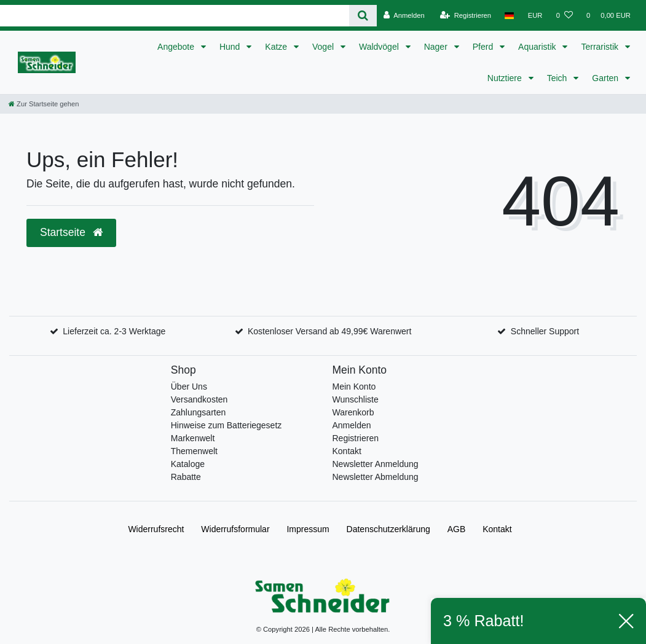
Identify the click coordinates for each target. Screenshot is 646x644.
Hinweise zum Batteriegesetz (226, 425)
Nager (437, 47)
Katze (277, 47)
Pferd (484, 47)
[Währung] (535, 15)
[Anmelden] (404, 15)
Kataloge (188, 464)
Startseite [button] (71, 232)
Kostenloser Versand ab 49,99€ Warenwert (329, 331)
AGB (457, 529)
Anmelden (352, 425)
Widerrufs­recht (156, 529)
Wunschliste (356, 399)
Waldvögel (380, 47)
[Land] (509, 15)
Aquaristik (538, 47)
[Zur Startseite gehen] (44, 104)
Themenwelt (194, 451)
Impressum (308, 529)
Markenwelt (193, 438)
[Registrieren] (466, 15)
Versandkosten (199, 399)
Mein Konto (354, 387)
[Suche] (363, 16)
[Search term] (175, 16)
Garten (606, 78)
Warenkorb (353, 412)
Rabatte (186, 477)
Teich (558, 78)
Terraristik (601, 47)
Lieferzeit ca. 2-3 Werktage (114, 331)
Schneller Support (545, 331)
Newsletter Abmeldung (376, 477)
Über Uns (189, 387)
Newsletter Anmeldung (376, 464)
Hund (231, 47)
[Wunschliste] (565, 15)
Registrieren (356, 438)
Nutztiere (506, 78)
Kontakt (347, 451)
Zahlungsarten (199, 412)
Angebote (177, 47)
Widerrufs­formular (235, 529)
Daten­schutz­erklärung (388, 529)
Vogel (324, 47)
